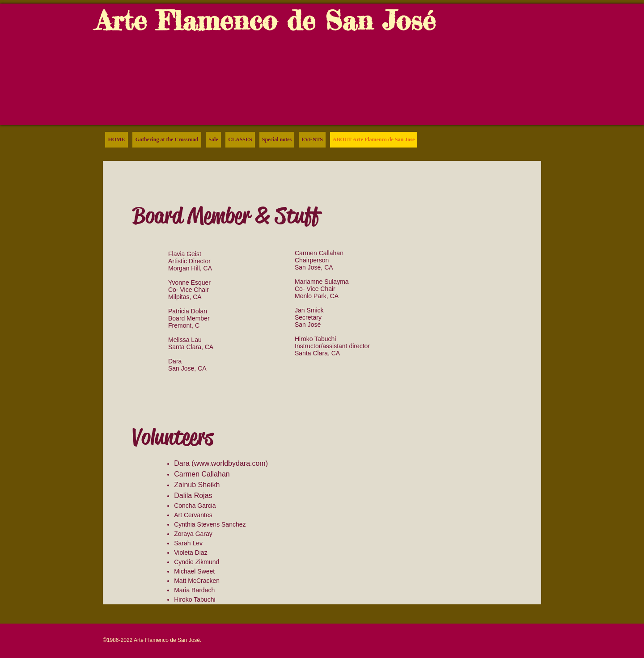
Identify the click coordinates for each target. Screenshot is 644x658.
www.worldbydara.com (230, 463)
